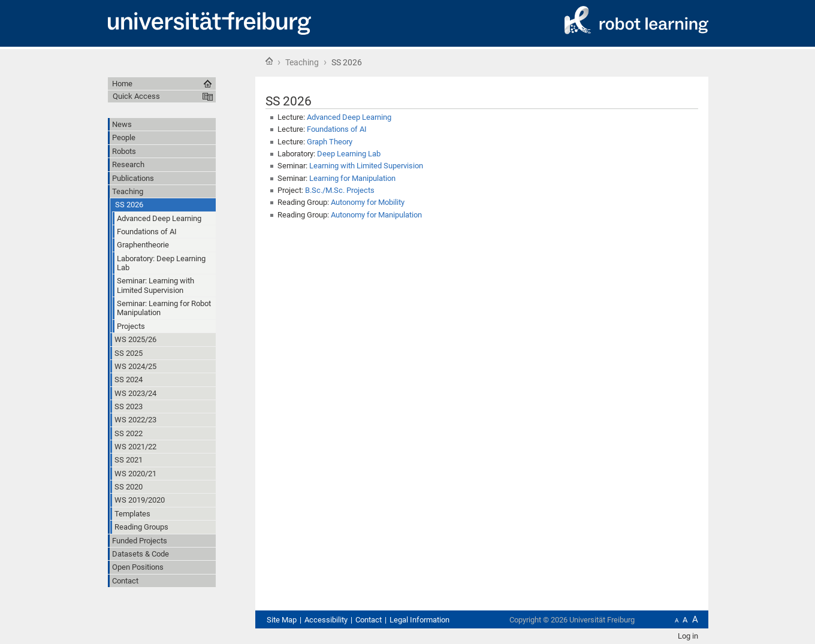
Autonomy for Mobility (368, 202)
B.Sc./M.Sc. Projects (340, 190)
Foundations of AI (337, 129)
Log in (688, 636)
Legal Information (419, 620)
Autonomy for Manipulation (376, 215)
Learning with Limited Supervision (366, 166)
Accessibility (326, 620)
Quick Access (136, 96)
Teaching (302, 62)
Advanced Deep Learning (349, 117)
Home (269, 61)
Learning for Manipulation (352, 178)
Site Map (282, 620)
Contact (369, 620)
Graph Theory (330, 142)
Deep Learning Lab (349, 154)
